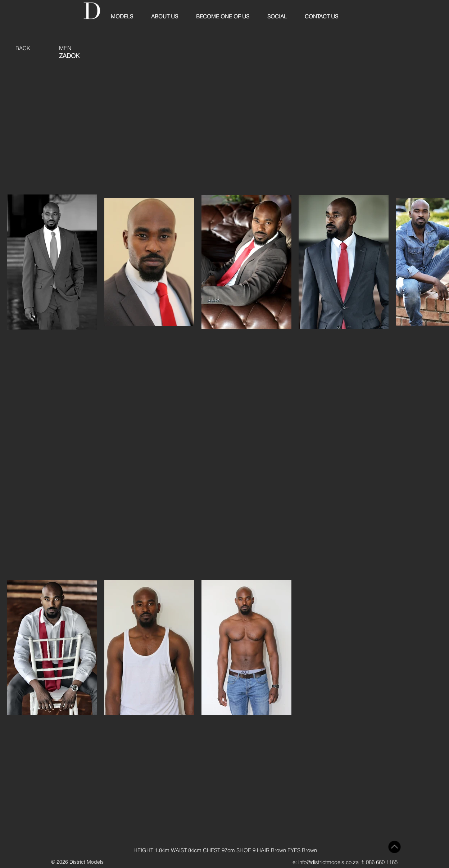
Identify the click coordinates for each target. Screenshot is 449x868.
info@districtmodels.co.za (328, 862)
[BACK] (23, 48)
